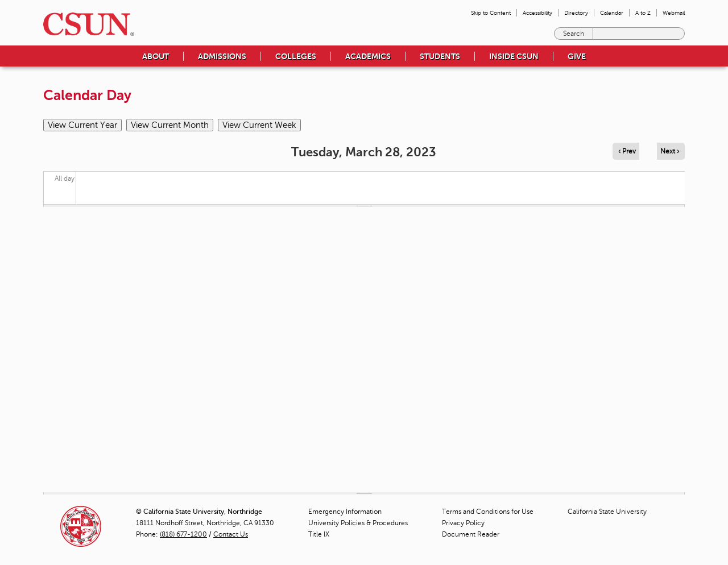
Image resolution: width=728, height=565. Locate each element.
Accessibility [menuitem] (537, 13)
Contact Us (231, 534)
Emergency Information (345, 512)
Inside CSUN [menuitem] (514, 56)
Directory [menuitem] (576, 13)
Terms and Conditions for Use (488, 512)
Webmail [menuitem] (674, 13)
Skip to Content (491, 13)
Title (319, 534)
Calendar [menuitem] (612, 13)
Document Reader (471, 534)
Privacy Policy (463, 523)
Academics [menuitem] (368, 56)
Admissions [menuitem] (222, 56)
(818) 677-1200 (183, 534)
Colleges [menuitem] (296, 56)
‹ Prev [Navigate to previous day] (627, 151)
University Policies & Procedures (358, 523)
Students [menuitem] (440, 56)
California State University (607, 512)
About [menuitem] (156, 56)
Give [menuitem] (577, 56)
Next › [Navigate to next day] (670, 151)
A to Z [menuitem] (643, 13)
